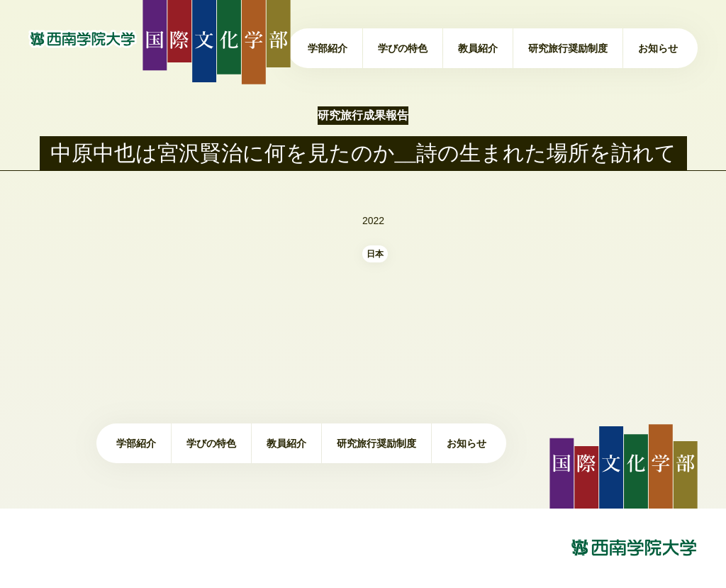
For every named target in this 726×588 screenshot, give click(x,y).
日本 (375, 254)
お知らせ (658, 48)
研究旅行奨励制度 (568, 48)
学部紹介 (328, 48)
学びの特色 (403, 48)
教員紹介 (478, 48)
